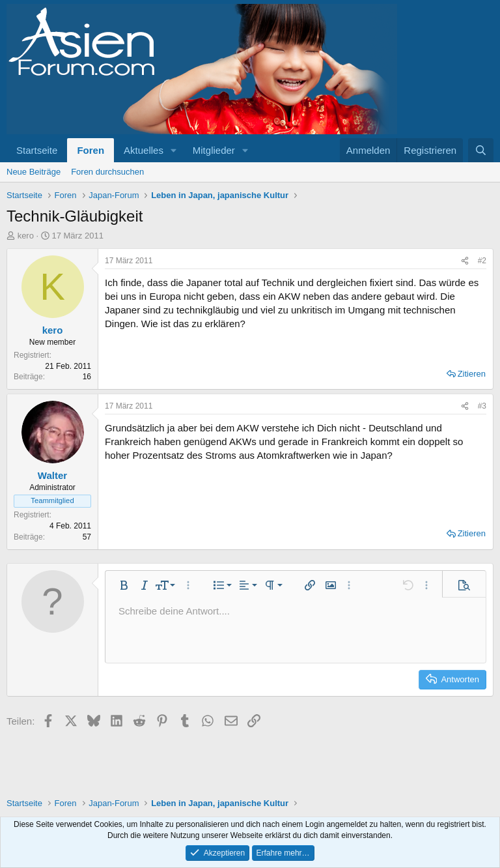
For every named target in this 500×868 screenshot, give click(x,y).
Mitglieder (214, 150)
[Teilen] (465, 261)
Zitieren (472, 374)
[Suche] (481, 150)
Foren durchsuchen (107, 172)
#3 (482, 406)
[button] (174, 150)
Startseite (37, 150)
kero (26, 236)
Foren (90, 150)
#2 (482, 261)
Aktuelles (144, 150)
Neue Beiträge (34, 172)
